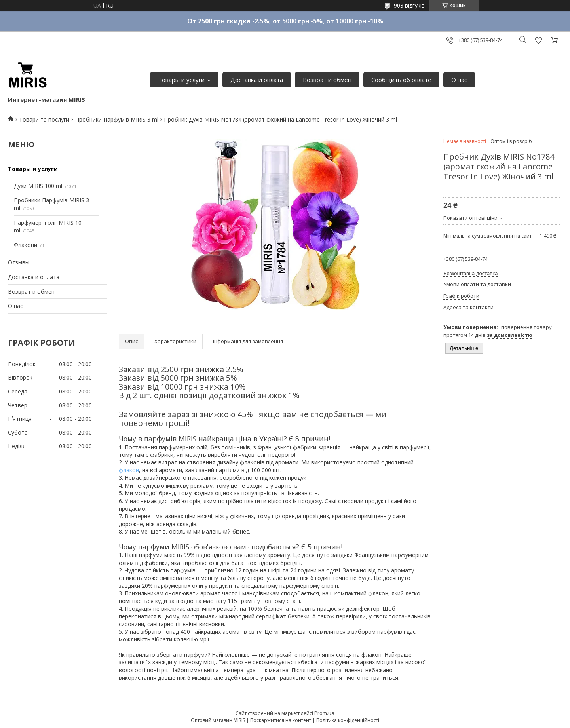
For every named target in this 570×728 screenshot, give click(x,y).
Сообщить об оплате (401, 80)
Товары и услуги (181, 80)
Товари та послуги (44, 119)
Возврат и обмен (327, 80)
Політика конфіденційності (348, 720)
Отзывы (19, 262)
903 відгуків (409, 5)
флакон (129, 470)
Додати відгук (538, 40)
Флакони (26, 245)
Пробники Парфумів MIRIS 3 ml (117, 119)
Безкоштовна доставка (470, 273)
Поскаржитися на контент (281, 720)
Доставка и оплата (257, 80)
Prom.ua (324, 713)
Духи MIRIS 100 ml (38, 186)
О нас (459, 80)
